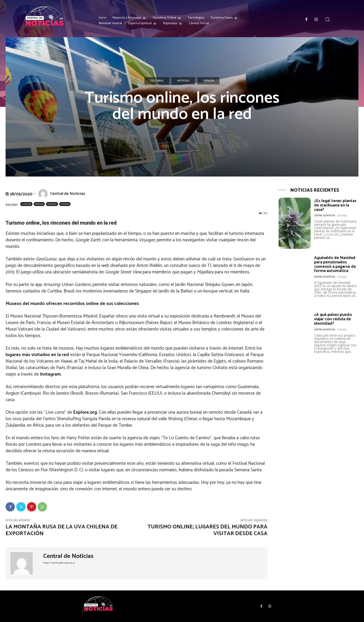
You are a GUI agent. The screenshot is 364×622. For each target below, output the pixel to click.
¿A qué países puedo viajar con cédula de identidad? (333, 319)
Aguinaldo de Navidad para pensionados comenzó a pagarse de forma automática (335, 264)
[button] (327, 19)
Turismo (65, 204)
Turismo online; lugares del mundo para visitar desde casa (207, 530)
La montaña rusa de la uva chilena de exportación (62, 530)
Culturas (157, 81)
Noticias (183, 81)
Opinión (208, 81)
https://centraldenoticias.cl (59, 563)
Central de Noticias (68, 194)
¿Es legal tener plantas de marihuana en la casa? (335, 205)
